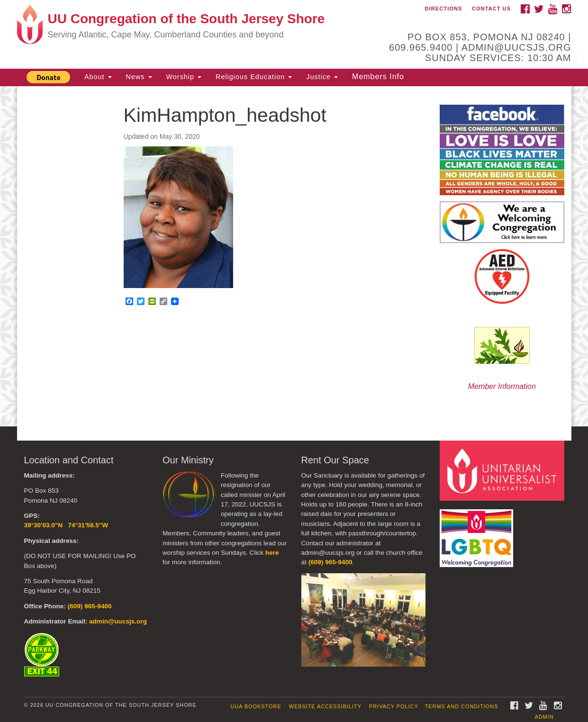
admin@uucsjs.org (118, 621)
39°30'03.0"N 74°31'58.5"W (66, 525)
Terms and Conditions (462, 706)
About (98, 77)
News (139, 77)
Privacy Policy (394, 706)
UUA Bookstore (256, 706)
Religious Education (254, 77)
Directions (444, 9)
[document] (294, 256)
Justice (322, 77)
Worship (184, 77)
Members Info (378, 77)
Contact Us (492, 9)
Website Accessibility (325, 706)
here (272, 553)
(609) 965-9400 (90, 606)
